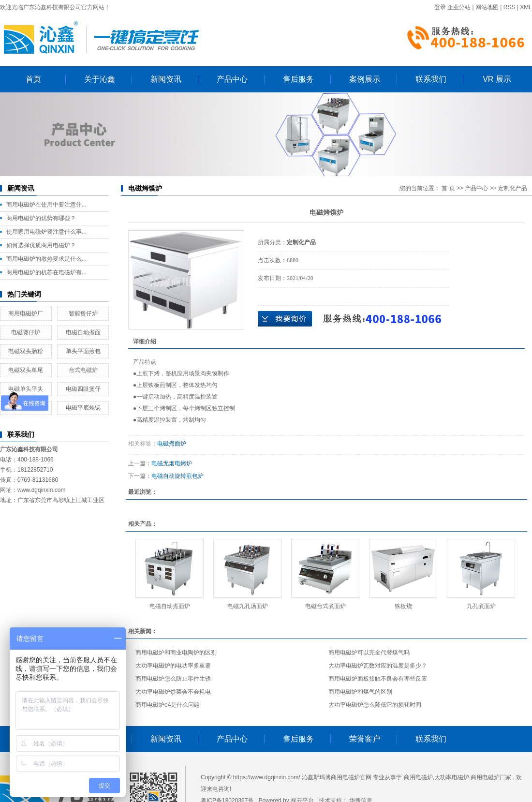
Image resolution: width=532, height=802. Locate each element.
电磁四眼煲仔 (83, 389)
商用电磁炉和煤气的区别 (360, 692)
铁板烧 (403, 606)
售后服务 (298, 79)
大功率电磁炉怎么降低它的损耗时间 (375, 705)
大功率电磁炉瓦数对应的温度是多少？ (378, 666)
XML (526, 7)
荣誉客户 (365, 739)
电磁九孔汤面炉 (248, 606)
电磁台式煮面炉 (325, 606)
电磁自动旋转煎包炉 (177, 476)
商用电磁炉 (418, 777)
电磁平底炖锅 (83, 408)
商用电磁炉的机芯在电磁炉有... (46, 272)
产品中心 (232, 79)
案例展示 (365, 79)
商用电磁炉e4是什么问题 (168, 705)
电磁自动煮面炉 (170, 606)
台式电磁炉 (83, 370)
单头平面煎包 (83, 351)
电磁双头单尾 (26, 370)
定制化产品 (513, 188)
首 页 (448, 188)
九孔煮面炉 (481, 606)
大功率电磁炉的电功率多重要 (173, 666)
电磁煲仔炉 (26, 332)
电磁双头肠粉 (26, 351)
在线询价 (285, 319)
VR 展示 (497, 79)
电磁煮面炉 (172, 444)
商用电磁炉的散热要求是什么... (46, 259)
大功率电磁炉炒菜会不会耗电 (173, 692)
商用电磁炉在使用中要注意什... (46, 205)
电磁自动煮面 (83, 332)
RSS (510, 7)
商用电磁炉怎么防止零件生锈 (173, 679)
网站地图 (487, 7)
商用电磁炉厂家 (491, 777)
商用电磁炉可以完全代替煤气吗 (369, 653)
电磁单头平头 (26, 389)
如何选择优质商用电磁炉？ (41, 245)
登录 (440, 7)
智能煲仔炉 (83, 313)
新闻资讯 (166, 79)
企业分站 (459, 7)
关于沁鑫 (100, 79)
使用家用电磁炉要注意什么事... (46, 232)
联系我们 (431, 79)
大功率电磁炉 (452, 777)
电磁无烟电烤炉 (172, 463)
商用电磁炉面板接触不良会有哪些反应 (378, 679)
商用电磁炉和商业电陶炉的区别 (176, 653)
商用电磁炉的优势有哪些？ (41, 218)
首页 (33, 79)
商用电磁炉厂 (26, 313)
